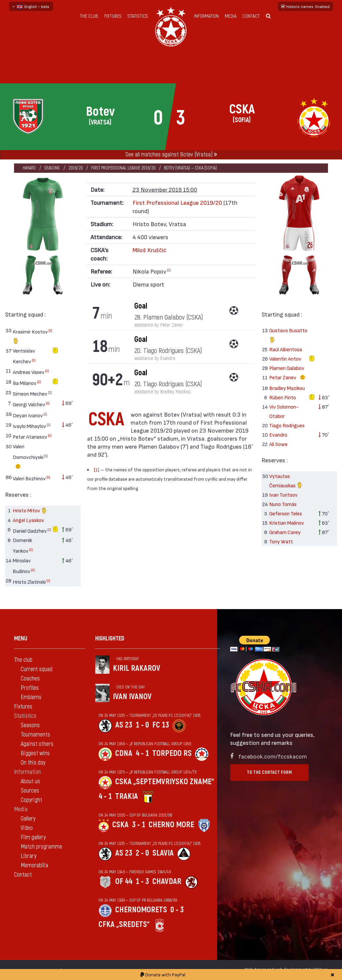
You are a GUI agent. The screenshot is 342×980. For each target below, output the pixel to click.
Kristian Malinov (287, 523)
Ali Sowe (278, 444)
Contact (251, 16)
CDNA (124, 753)
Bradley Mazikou (287, 388)
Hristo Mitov (30, 511)
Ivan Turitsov (283, 495)
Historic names (305, 6)
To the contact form (269, 772)
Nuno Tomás (283, 504)
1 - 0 (142, 725)
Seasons (52, 168)
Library (29, 856)
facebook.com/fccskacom (273, 756)
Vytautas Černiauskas (286, 481)
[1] (50, 330)
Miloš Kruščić (149, 250)
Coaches (30, 679)
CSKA (120, 825)
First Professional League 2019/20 (123, 168)
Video (27, 828)
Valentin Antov (285, 358)
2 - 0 (142, 853)
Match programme (41, 847)
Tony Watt (281, 541)
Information (206, 16)
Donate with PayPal (163, 974)
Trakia (127, 796)
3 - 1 (139, 825)
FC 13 (161, 725)
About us (30, 781)
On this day (33, 763)
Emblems (31, 697)
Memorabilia (34, 865)
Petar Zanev (289, 378)
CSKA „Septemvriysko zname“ (165, 782)
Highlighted (110, 639)
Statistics (138, 16)
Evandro (278, 434)
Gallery (28, 819)
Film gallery (33, 837)
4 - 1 (142, 753)
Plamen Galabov (287, 368)
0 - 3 (177, 910)
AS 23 (124, 725)
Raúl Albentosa (286, 349)
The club (89, 16)
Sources (30, 791)
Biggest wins (35, 753)
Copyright (31, 800)
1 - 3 (142, 881)
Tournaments (35, 735)
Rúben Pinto (283, 397)
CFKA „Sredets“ (124, 924)
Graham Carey (285, 532)
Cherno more (171, 825)
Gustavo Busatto (288, 336)
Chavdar (167, 881)
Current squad (37, 669)
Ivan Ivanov (132, 697)
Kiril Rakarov (137, 668)
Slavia (163, 853)
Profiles (30, 688)
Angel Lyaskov (28, 520)
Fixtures (113, 16)
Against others (37, 744)
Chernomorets (141, 910)
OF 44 (124, 881)
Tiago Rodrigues (287, 425)
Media (231, 16)
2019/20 (75, 168)
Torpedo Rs (172, 753)
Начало (29, 168)
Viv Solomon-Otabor (284, 411)
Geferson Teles (286, 513)
